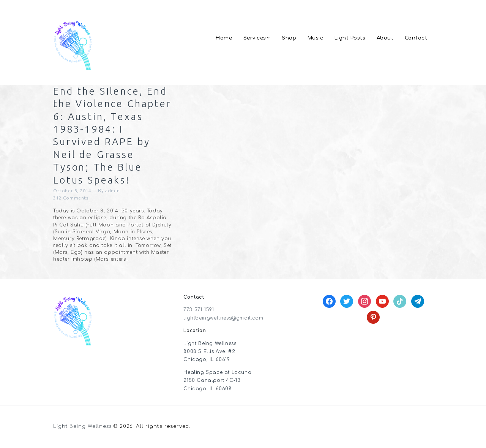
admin (113, 192)
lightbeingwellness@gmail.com (223, 319)
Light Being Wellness (83, 428)
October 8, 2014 (73, 192)
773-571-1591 (199, 311)
